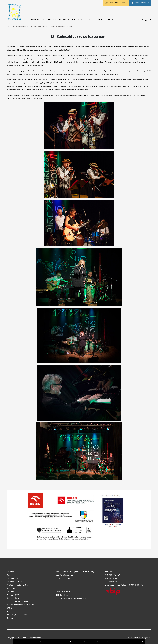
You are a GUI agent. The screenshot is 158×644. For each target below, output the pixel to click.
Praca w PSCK (13, 595)
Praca (80, 19)
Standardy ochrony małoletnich (20, 605)
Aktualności (35, 19)
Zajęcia (49, 19)
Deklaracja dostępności (17, 615)
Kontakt (100, 19)
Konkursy (66, 19)
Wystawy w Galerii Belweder (19, 585)
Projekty (74, 19)
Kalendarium (12, 578)
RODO (9, 608)
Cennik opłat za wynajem (17, 601)
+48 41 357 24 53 (113, 578)
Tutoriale (10, 592)
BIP (8, 611)
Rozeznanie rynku (90, 19)
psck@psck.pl (111, 582)
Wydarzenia (57, 19)
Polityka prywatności (32, 638)
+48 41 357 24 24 (113, 575)
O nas (43, 19)
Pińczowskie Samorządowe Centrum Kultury (22, 26)
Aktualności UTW (14, 582)
